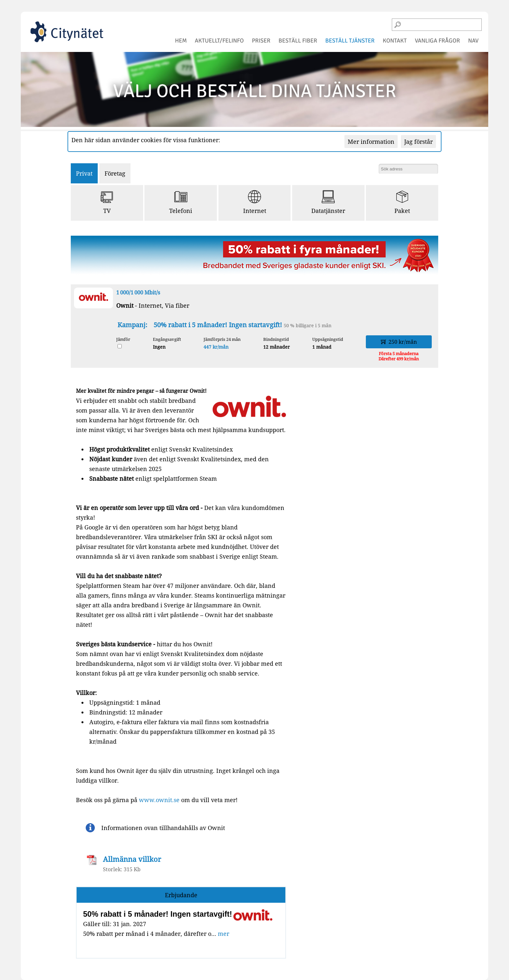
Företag (115, 173)
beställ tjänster (350, 41)
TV (107, 202)
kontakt (395, 41)
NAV (473, 41)
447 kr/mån (216, 347)
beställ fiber (298, 41)
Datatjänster (328, 202)
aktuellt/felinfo (219, 41)
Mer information (371, 142)
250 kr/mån (399, 342)
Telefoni (181, 202)
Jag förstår (418, 142)
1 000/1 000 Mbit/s (138, 292)
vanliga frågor (437, 41)
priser (261, 41)
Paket (402, 202)
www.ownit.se (159, 800)
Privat (84, 173)
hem (181, 41)
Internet (255, 202)
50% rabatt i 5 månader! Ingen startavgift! (219, 325)
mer (223, 934)
